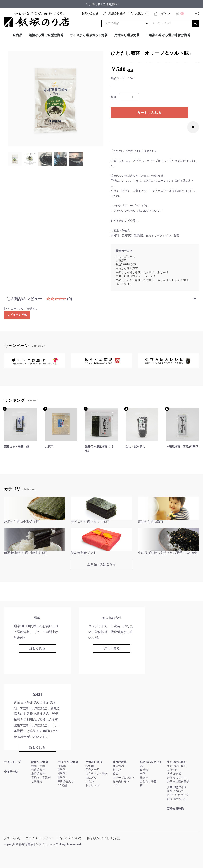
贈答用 (90, 766)
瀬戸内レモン (121, 781)
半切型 (62, 766)
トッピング (149, 276)
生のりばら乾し (125, 257)
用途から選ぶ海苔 (127, 35)
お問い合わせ (12, 838)
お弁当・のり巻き (97, 774)
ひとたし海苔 (148, 781)
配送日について (177, 799)
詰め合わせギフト (151, 762)
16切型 (63, 785)
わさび (117, 770)
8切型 (62, 778)
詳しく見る (37, 648)
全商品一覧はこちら (101, 564)
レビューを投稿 (17, 315)
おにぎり (91, 778)
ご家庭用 (121, 261)
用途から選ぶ (94, 762)
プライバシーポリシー (40, 838)
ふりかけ (172, 770)
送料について (175, 791)
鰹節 (115, 774)
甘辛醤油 (118, 766)
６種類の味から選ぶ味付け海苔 (168, 35)
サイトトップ (12, 762)
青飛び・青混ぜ (41, 778)
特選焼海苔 (38, 770)
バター (117, 785)
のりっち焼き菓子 (178, 781)
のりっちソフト (177, 778)
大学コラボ (174, 774)
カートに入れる (149, 113)
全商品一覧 (11, 772)
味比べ (144, 778)
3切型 (62, 770)
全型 (143, 774)
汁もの (90, 781)
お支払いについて (178, 795)
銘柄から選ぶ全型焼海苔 (46, 35)
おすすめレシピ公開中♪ (125, 221)
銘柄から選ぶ (39, 762)
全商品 (17, 35)
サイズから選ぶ (68, 762)
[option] (56, 98)
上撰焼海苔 (38, 774)
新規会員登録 (175, 809)
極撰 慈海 (38, 766)
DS (142, 766)
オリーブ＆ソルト (124, 778)
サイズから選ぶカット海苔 (89, 35)
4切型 (62, 774)
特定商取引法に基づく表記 (103, 838)
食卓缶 (144, 770)
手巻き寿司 (92, 770)
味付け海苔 (120, 762)
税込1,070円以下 (126, 264)
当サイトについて (70, 838)
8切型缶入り (66, 781)
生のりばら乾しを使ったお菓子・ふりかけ (142, 272)
